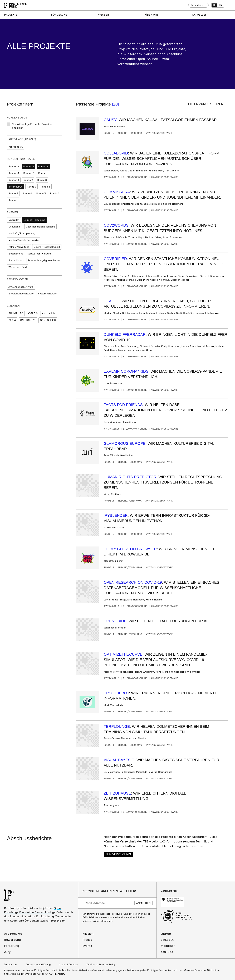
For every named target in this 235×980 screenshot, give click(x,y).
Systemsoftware (47, 294)
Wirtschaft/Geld (18, 267)
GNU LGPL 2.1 (28, 320)
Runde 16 (14, 167)
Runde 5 (13, 193)
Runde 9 (28, 180)
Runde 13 (14, 173)
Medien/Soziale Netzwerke (24, 240)
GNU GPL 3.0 (16, 313)
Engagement (16, 254)
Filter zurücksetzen (206, 104)
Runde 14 (43, 167)
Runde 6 (45, 187)
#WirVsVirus (15, 187)
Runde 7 (31, 187)
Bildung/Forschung (35, 220)
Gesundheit (15, 227)
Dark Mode (197, 5)
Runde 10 (14, 180)
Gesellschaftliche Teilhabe (40, 227)
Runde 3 (41, 193)
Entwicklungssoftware (21, 294)
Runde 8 (42, 180)
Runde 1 (13, 200)
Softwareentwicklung (39, 254)
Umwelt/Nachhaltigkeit (47, 247)
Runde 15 (28, 167)
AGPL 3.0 (32, 313)
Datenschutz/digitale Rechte (44, 260)
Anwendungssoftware (21, 287)
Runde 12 (28, 173)
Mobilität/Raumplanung (22, 233)
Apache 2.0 (48, 313)
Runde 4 (27, 193)
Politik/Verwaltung (19, 247)
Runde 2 (55, 193)
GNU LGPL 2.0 (48, 320)
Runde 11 (43, 173)
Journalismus (16, 260)
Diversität (14, 220)
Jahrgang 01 (16, 147)
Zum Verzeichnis (118, 854)
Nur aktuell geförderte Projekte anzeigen (32, 126)
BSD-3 (12, 320)
